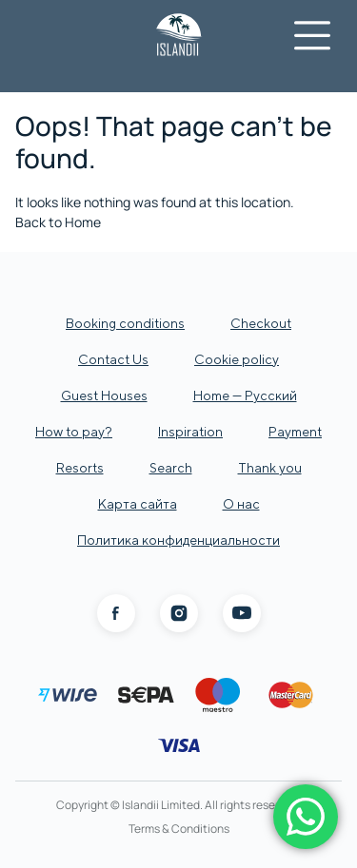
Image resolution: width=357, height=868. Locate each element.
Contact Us (113, 359)
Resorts (80, 468)
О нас (241, 504)
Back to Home (58, 222)
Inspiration (190, 432)
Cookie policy (237, 359)
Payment (295, 432)
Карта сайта (138, 504)
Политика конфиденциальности (178, 540)
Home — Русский (245, 395)
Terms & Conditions (179, 829)
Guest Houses (104, 395)
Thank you (270, 468)
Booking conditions (125, 323)
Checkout (261, 323)
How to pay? (74, 432)
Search (171, 468)
